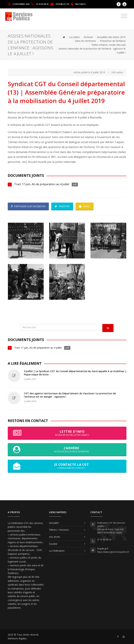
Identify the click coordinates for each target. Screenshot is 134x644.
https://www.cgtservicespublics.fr (113, 552)
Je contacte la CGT (67, 466)
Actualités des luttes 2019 (111, 37)
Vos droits (55, 537)
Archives (88, 37)
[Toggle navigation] (124, 16)
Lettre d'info (67, 433)
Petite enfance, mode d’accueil (109, 45)
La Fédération (57, 551)
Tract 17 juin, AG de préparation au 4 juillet (42, 184)
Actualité (54, 523)
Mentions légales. (17, 638)
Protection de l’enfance (113, 41)
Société (53, 544)
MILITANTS (81, 4)
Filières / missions (59, 530)
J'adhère (67, 450)
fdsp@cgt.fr (62, 4)
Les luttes (74, 37)
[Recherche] (61, 327)
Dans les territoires (85, 41)
